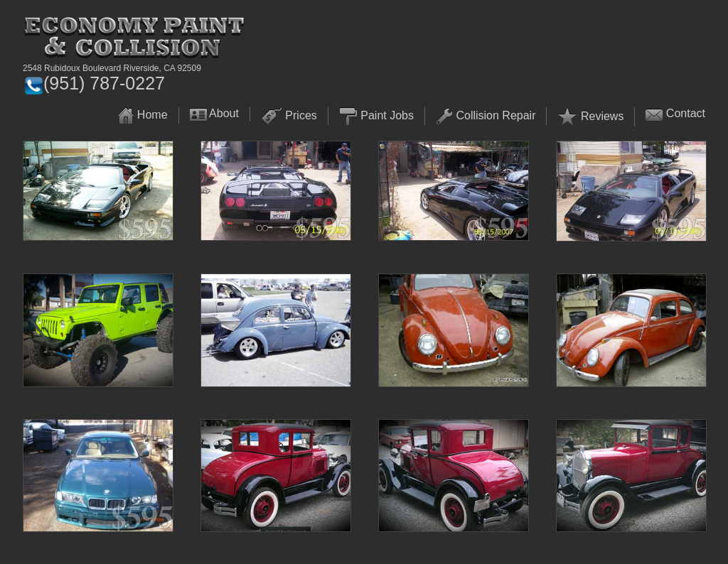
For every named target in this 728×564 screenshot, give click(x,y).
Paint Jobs (387, 115)
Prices (301, 115)
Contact (686, 113)
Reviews (602, 116)
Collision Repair (496, 115)
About (224, 113)
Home (152, 115)
